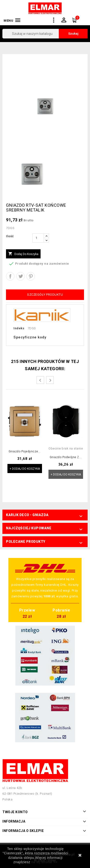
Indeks (19, 328)
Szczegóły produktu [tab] (45, 295)
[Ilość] (38, 238)
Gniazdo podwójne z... (66, 457)
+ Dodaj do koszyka (25, 469)
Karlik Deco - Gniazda (27, 515)
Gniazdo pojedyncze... (25, 452)
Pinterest (31, 276)
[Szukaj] (45, 34)
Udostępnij (10, 276)
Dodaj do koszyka (23, 254)
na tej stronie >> (44, 862)
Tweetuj (21, 276)
